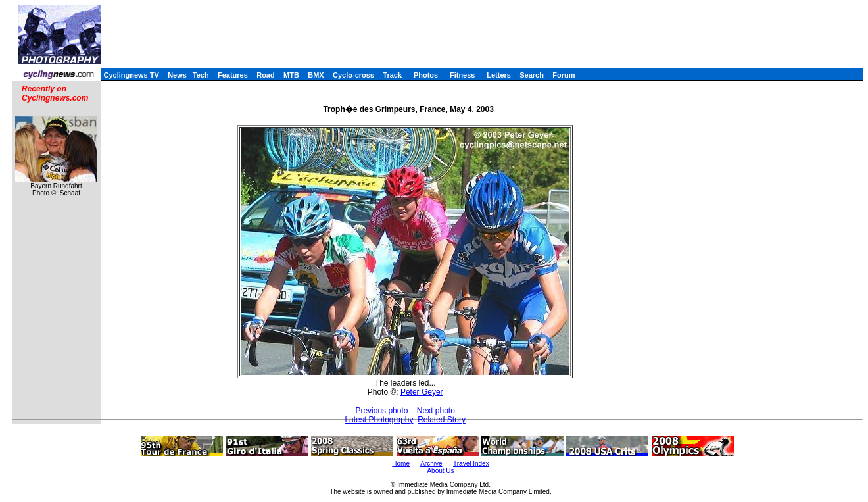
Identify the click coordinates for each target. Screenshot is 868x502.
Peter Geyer (422, 392)
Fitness (463, 75)
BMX (316, 75)
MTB (291, 75)
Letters (499, 75)
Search (532, 75)
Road (266, 75)
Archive (431, 464)
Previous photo (381, 411)
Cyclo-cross (353, 75)
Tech (201, 75)
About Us (440, 471)
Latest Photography (379, 420)
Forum (564, 75)
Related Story (442, 420)
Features (233, 75)
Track (392, 75)
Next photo (436, 411)
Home (401, 464)
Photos (426, 75)
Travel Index (471, 464)
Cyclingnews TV (131, 75)
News (177, 75)
